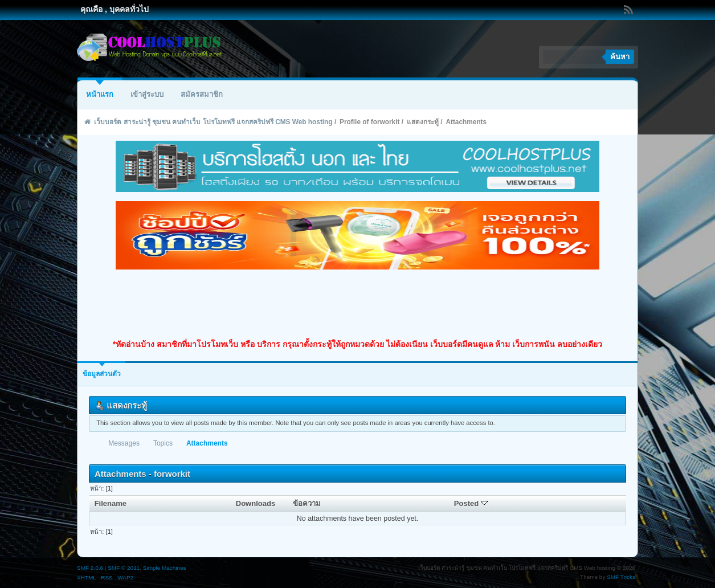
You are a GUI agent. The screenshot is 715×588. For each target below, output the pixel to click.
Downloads (256, 503)
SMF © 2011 (124, 568)
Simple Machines (165, 568)
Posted (471, 503)
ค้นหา (620, 57)
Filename (111, 503)
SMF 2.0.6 (90, 568)
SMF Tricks (621, 577)
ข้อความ (307, 503)
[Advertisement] (358, 304)
